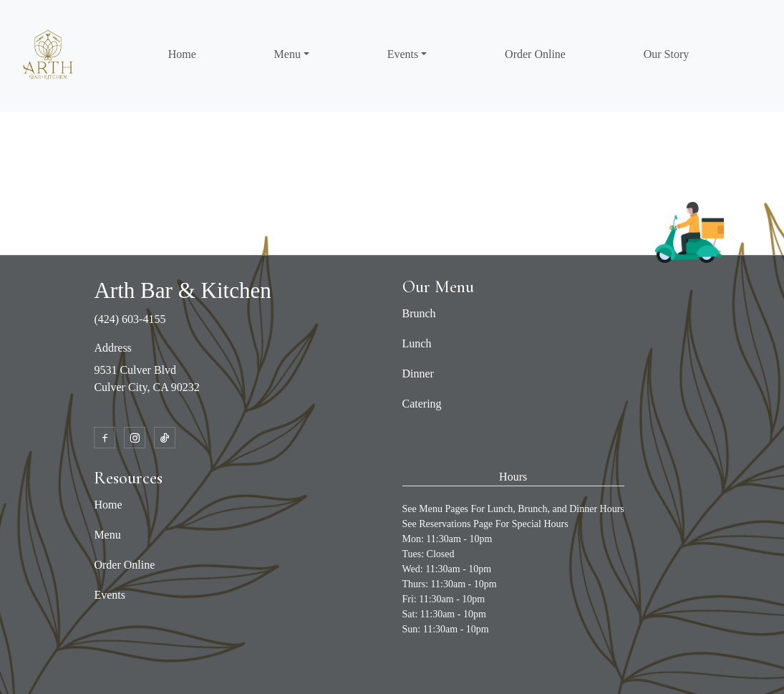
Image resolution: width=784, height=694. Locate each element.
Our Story (667, 54)
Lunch (417, 343)
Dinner (418, 373)
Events (110, 595)
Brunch (419, 313)
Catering (422, 404)
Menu (107, 535)
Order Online (535, 54)
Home (182, 54)
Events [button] (403, 54)
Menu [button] (287, 54)
